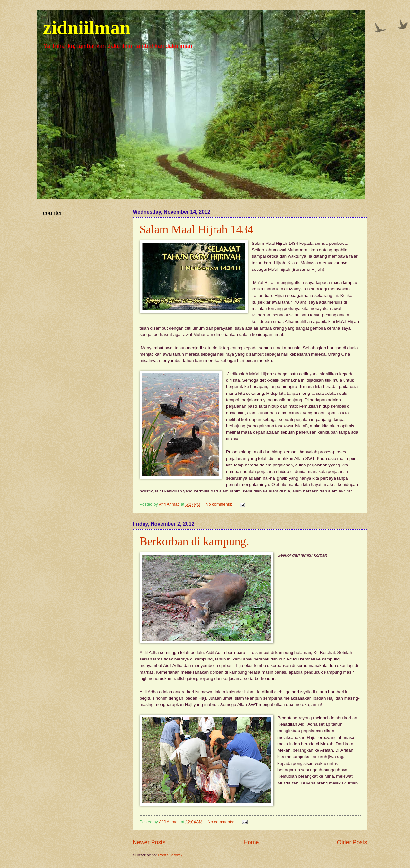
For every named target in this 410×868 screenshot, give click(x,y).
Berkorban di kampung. (194, 541)
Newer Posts (149, 842)
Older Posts (352, 842)
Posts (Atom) (170, 855)
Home (251, 842)
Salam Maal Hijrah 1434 (197, 229)
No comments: (219, 504)
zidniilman (87, 28)
